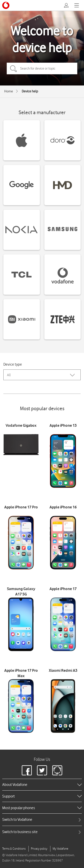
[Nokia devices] (22, 230)
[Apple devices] (22, 140)
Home (9, 91)
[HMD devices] (63, 185)
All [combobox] (9, 375)
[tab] (42, 820)
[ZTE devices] (63, 319)
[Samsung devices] (63, 230)
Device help (30, 91)
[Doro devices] (63, 140)
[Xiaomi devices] (22, 319)
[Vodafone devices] (63, 275)
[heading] (42, 785)
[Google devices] (22, 185)
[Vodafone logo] (6, 5)
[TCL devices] (22, 275)
